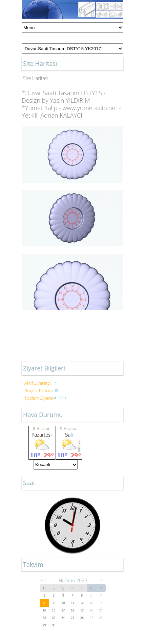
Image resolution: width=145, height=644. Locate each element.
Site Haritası (36, 78)
